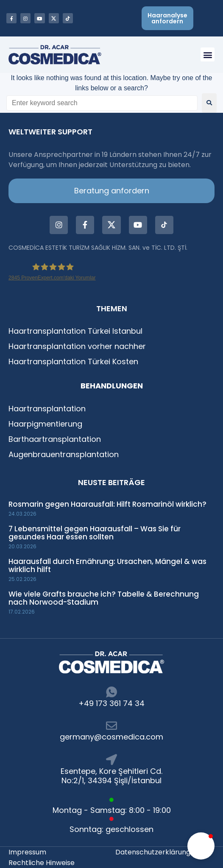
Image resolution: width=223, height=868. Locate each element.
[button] (208, 54)
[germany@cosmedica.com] (111, 726)
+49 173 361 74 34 (111, 703)
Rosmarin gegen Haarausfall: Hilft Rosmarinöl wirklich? (107, 504)
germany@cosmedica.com (111, 737)
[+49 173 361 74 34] (111, 692)
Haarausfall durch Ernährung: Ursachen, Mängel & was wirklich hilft (107, 565)
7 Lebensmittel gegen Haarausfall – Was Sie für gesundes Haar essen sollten (95, 533)
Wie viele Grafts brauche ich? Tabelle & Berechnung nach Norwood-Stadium (104, 598)
